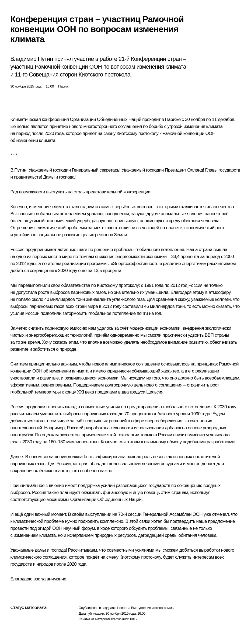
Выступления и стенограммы (152, 608)
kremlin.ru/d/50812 (124, 619)
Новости (123, 608)
